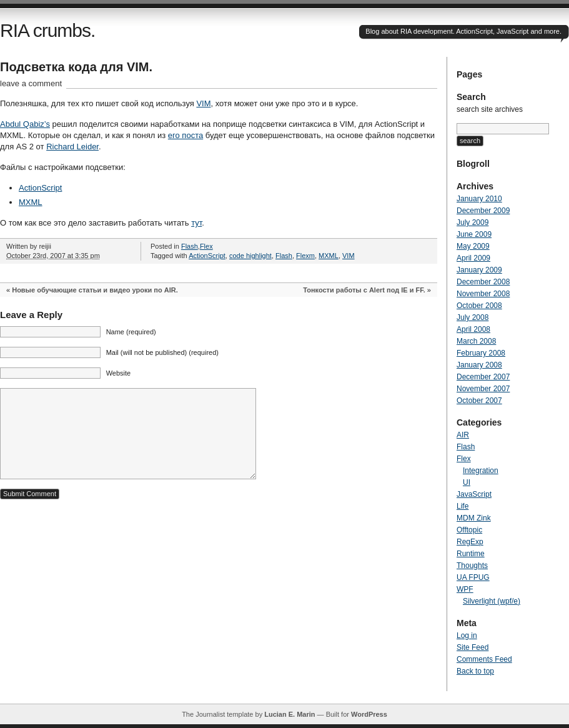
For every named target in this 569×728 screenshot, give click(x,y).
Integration (481, 471)
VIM (203, 103)
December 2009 (483, 211)
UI (467, 482)
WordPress (369, 714)
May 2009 (473, 246)
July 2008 (473, 317)
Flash (190, 246)
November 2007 (483, 389)
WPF (465, 589)
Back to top (475, 671)
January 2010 (479, 199)
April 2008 (473, 329)
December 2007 (483, 377)
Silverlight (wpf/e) (492, 601)
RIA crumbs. (47, 30)
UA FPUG (473, 577)
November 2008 (483, 294)
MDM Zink (474, 518)
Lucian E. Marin (289, 714)
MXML (31, 202)
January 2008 (479, 365)
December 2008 (483, 282)
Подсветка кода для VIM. (76, 67)
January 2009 (479, 270)
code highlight (250, 256)
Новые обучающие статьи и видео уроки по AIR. (95, 290)
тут (196, 223)
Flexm (305, 256)
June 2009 (474, 234)
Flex (206, 246)
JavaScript (474, 494)
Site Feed (473, 647)
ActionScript (40, 188)
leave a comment (31, 83)
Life (463, 506)
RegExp (470, 542)
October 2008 (479, 306)
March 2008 (476, 341)
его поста (186, 135)
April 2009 (473, 258)
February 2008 (481, 353)
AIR (463, 435)
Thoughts (472, 566)
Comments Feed (484, 659)
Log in (467, 636)
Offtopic (469, 530)
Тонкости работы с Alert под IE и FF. (364, 290)
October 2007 (479, 401)
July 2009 (473, 222)
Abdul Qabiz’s (25, 124)
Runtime (471, 554)
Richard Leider (72, 147)
